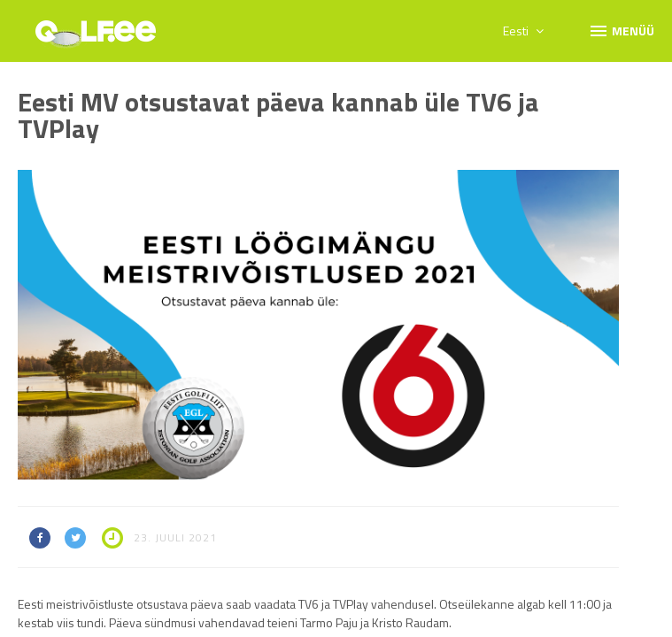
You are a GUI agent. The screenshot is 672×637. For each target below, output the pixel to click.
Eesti (523, 31)
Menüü (621, 30)
